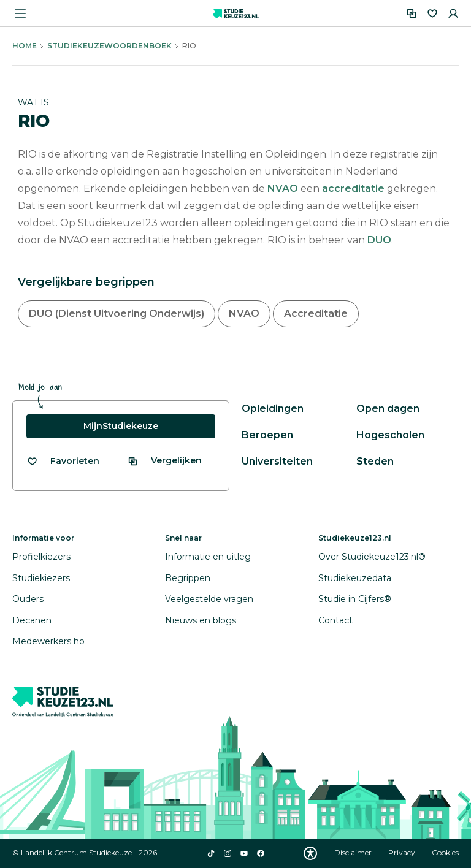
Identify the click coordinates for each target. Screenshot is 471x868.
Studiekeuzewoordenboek (109, 46)
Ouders (28, 599)
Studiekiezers (41, 578)
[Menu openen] (20, 13)
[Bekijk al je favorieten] (63, 461)
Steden (375, 461)
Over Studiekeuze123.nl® (372, 557)
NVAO (284, 188)
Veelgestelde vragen (209, 599)
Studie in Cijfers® (355, 599)
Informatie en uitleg (208, 557)
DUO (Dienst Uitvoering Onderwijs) (117, 314)
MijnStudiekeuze (121, 426)
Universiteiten (277, 461)
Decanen (32, 620)
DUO (379, 240)
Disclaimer (354, 852)
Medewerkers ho (48, 641)
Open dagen (388, 409)
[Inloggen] (453, 13)
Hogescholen (390, 435)
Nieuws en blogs (201, 620)
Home (25, 46)
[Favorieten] (432, 13)
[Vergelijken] (412, 13)
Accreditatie (316, 314)
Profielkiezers (41, 557)
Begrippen (188, 578)
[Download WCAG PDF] (310, 853)
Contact (335, 620)
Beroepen (267, 435)
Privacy (403, 852)
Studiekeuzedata (355, 578)
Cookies (445, 852)
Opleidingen (273, 409)
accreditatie (354, 188)
